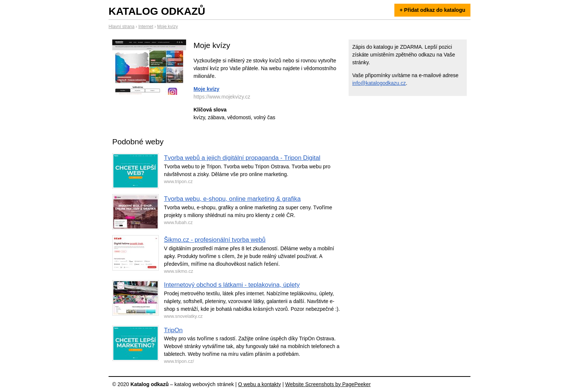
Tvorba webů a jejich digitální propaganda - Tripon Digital (242, 158)
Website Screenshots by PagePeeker (328, 384)
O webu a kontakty (260, 384)
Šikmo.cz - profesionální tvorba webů (215, 240)
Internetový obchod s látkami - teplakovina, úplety (232, 285)
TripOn (173, 330)
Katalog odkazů (157, 11)
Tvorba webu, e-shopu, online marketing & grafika (232, 199)
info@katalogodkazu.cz (379, 83)
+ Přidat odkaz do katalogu (432, 10)
